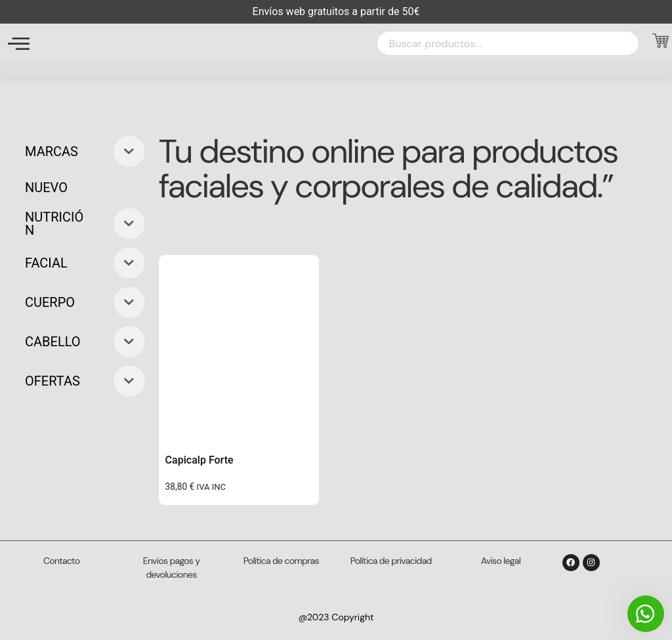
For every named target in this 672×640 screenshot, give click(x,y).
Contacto (61, 561)
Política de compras (281, 561)
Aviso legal (501, 561)
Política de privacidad (391, 561)
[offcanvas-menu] (19, 44)
